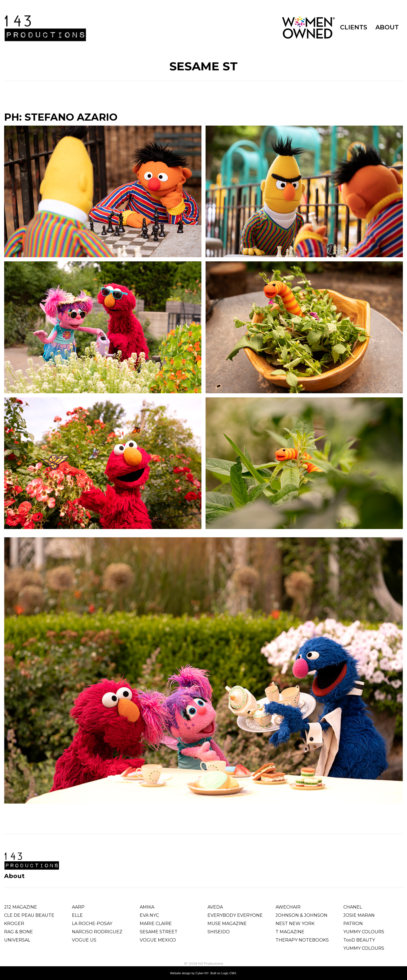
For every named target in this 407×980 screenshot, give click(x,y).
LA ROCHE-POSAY (92, 924)
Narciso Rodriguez (97, 932)
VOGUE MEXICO (158, 940)
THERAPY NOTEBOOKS (302, 940)
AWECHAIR (288, 907)
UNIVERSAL (17, 940)
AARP (78, 907)
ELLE (77, 915)
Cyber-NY (202, 973)
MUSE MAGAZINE (227, 924)
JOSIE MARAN (359, 915)
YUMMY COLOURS (364, 932)
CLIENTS (354, 27)
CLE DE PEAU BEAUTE (29, 915)
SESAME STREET (159, 932)
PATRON (353, 924)
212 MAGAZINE (21, 907)
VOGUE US (84, 940)
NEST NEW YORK (295, 924)
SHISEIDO (219, 932)
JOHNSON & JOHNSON (301, 915)
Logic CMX (229, 973)
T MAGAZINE (290, 932)
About (14, 876)
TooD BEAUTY (359, 940)
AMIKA (147, 907)
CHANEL (353, 907)
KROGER (14, 924)
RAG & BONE (19, 932)
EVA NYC (149, 915)
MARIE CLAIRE (156, 924)
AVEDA (215, 907)
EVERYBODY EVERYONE (235, 915)
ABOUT (387, 27)
